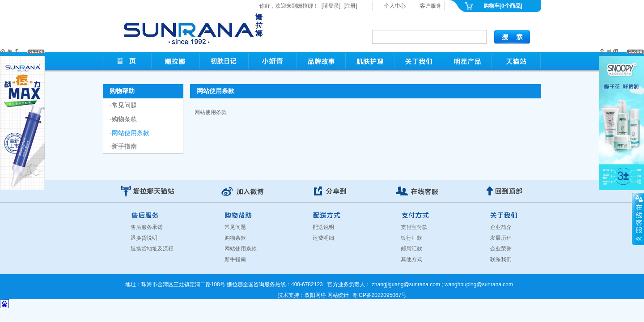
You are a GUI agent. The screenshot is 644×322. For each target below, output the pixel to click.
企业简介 (501, 227)
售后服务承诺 (147, 227)
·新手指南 (123, 146)
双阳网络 (315, 295)
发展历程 (501, 238)
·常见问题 (123, 105)
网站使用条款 (241, 249)
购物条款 (235, 238)
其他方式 (411, 259)
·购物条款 (123, 119)
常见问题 (235, 227)
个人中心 (395, 6)
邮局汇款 (411, 249)
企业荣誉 (501, 249)
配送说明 (323, 227)
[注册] (350, 6)
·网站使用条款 (130, 133)
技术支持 (288, 295)
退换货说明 (144, 238)
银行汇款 (411, 238)
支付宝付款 (414, 227)
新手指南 (235, 259)
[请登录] (331, 6)
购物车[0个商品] (503, 6)
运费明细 (323, 238)
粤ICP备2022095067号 (379, 295)
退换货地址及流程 (152, 249)
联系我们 (501, 259)
